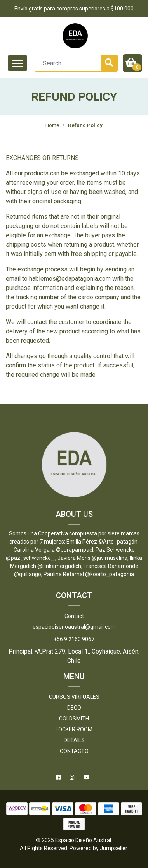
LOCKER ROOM (74, 729)
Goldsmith (74, 719)
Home (52, 125)
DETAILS (74, 740)
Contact (74, 616)
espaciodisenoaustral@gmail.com (74, 627)
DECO (74, 708)
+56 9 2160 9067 (74, 639)
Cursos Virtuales (74, 697)
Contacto (74, 751)
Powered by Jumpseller (98, 848)
